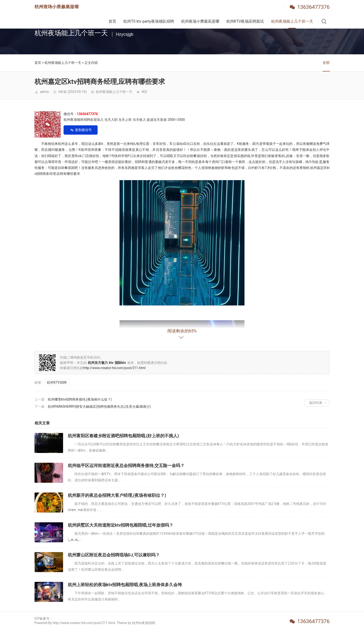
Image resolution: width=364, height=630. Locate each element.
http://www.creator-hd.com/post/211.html (115, 368)
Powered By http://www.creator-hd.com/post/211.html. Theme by (83, 623)
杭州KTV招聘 (57, 382)
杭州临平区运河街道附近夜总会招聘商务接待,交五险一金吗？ (126, 465)
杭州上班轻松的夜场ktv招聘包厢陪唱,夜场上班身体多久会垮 (125, 585)
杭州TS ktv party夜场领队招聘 (149, 21)
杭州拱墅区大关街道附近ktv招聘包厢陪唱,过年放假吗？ (121, 525)
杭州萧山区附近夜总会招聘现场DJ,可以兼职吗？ (114, 555)
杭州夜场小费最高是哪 (200, 21)
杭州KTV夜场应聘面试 (245, 21)
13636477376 (313, 7)
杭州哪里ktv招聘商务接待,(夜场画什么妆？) (80, 399)
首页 (112, 21)
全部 (326, 63)
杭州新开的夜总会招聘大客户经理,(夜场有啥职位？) (117, 495)
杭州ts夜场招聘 (144, 623)
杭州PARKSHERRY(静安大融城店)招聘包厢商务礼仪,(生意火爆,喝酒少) (99, 406)
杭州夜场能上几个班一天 (292, 21)
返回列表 (316, 403)
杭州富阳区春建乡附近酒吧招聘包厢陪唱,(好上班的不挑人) (123, 436)
